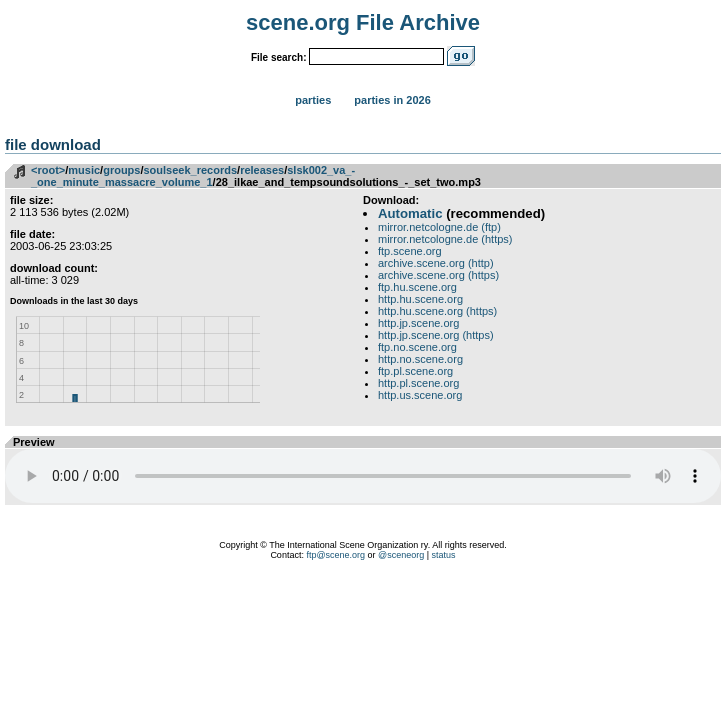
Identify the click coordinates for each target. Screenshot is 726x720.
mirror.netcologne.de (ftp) (439, 227)
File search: (279, 57)
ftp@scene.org (335, 555)
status (444, 555)
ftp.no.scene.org (417, 347)
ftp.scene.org (410, 251)
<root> (48, 170)
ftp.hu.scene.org (417, 287)
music (84, 170)
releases (262, 170)
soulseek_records (191, 170)
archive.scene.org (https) (438, 275)
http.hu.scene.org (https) (437, 311)
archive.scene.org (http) (436, 263)
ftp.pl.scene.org (415, 371)
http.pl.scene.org (418, 383)
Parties (313, 100)
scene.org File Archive (363, 22)
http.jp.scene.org (418, 323)
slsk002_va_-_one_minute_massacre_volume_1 (193, 176)
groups (121, 170)
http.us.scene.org (420, 395)
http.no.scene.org (420, 359)
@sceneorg (401, 555)
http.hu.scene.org (420, 299)
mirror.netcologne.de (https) (445, 239)
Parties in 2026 (392, 100)
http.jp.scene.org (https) (436, 335)
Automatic (410, 213)
